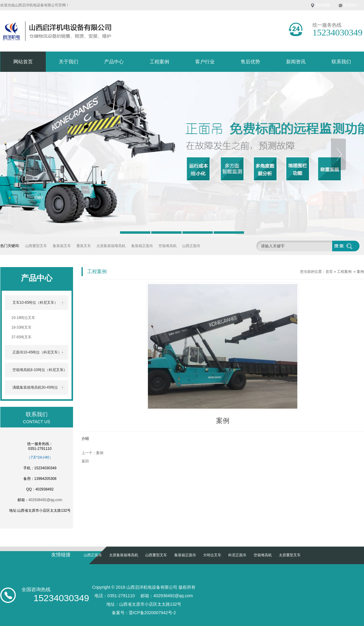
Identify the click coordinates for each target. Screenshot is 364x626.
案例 (360, 272)
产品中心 (114, 62)
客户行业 (205, 62)
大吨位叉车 (212, 555)
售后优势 (250, 62)
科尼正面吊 (237, 555)
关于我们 (68, 62)
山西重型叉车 (36, 246)
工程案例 (159, 62)
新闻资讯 (296, 62)
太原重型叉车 (290, 555)
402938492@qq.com (45, 500)
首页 (329, 272)
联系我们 (351, 5)
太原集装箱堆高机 (111, 246)
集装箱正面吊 (142, 246)
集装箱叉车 (62, 246)
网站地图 (323, 5)
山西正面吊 (191, 246)
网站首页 (23, 62)
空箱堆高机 (168, 246)
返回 (85, 461)
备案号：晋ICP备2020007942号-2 (144, 613)
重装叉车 (84, 246)
